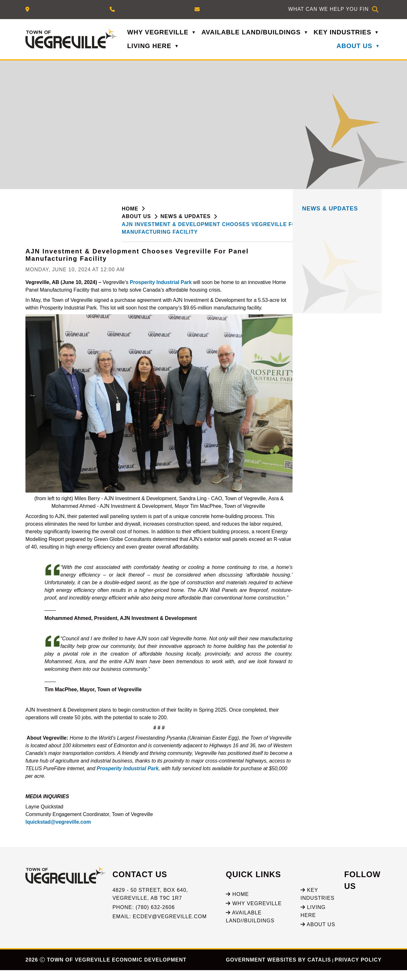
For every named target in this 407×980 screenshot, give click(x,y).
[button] (375, 10)
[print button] (377, 220)
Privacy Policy (358, 970)
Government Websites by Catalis (278, 970)
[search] (328, 9)
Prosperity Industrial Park (256, 282)
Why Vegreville (254, 913)
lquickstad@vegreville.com (154, 825)
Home (237, 904)
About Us (318, 934)
